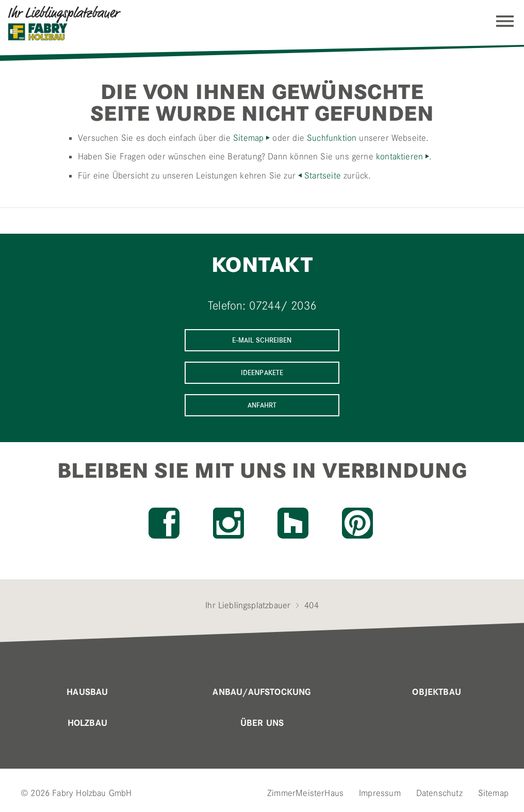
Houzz (293, 523)
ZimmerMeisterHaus (305, 793)
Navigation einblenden (505, 21)
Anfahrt (262, 405)
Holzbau (87, 723)
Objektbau (437, 692)
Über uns (262, 723)
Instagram (228, 523)
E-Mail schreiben (262, 340)
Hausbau (87, 692)
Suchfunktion (332, 138)
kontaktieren (399, 156)
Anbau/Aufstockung (262, 692)
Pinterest (357, 523)
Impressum (380, 793)
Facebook (164, 523)
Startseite (323, 175)
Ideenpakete (262, 373)
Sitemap (248, 138)
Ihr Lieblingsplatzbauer (248, 605)
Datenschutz (439, 793)
